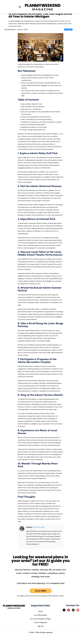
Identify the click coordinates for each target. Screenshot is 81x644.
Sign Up (40, 635)
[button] (20, 7)
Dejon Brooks (39, 536)
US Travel (68, 38)
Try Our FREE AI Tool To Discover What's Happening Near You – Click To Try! (40, 16)
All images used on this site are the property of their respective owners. (41, 604)
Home (40, 620)
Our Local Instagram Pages (40, 627)
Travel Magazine (40, 631)
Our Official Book (40, 624)
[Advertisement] (72, 73)
